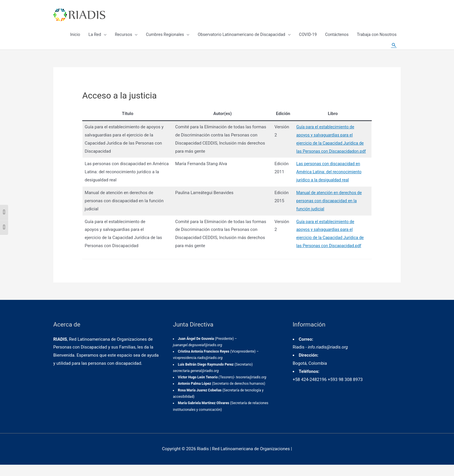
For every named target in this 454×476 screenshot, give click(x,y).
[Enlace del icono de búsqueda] (393, 52)
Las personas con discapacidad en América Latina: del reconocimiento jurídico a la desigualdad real (328, 183)
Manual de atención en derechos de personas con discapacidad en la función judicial (328, 212)
